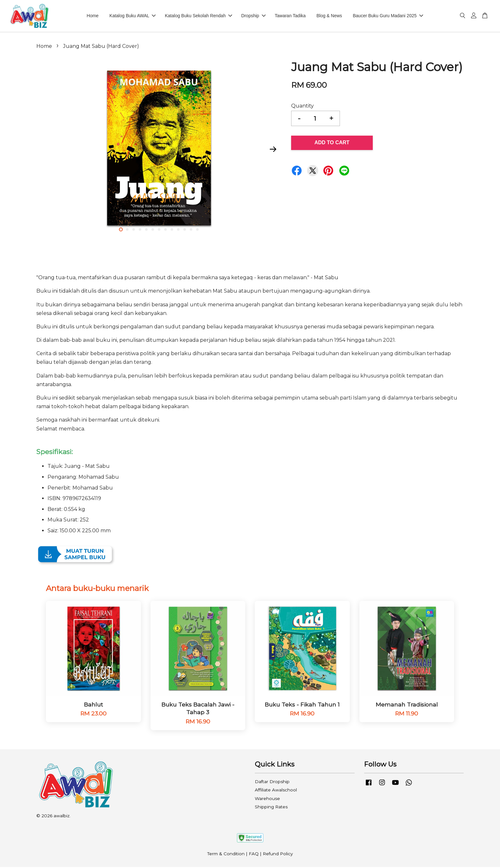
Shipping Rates (271, 808)
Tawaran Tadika (290, 16)
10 (178, 230)
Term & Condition (226, 855)
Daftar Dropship (272, 782)
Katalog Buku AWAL (132, 16)
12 (191, 230)
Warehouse (267, 799)
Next (273, 150)
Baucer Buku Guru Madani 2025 (388, 16)
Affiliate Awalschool (276, 791)
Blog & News (329, 16)
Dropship (254, 16)
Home (93, 16)
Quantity (302, 107)
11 (185, 230)
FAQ (254, 855)
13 (197, 230)
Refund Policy (278, 855)
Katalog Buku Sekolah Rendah (199, 16)
